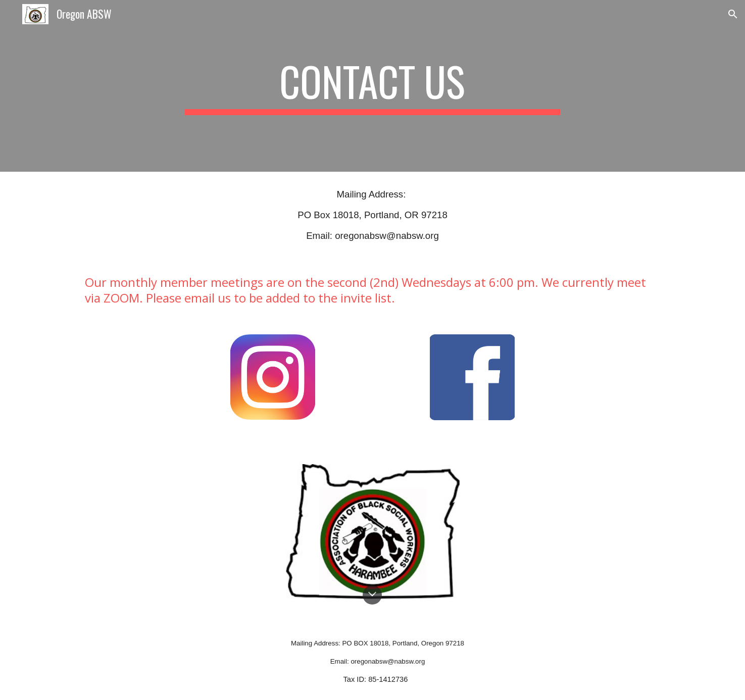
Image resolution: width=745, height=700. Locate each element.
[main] (373, 86)
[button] (733, 14)
